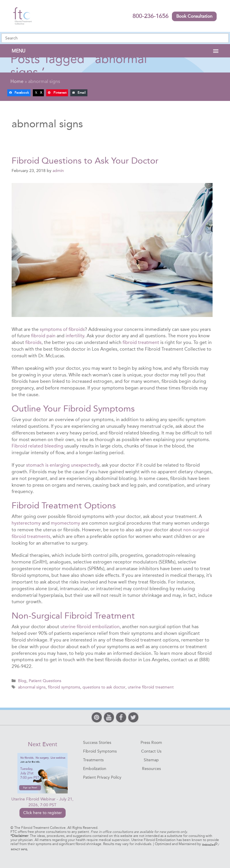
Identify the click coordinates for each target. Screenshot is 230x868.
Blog (22, 681)
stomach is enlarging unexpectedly (62, 465)
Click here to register (43, 812)
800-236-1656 (150, 16)
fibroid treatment (141, 342)
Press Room (151, 742)
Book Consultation (194, 16)
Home (17, 81)
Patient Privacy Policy (102, 777)
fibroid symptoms (64, 686)
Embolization (95, 768)
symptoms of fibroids (62, 329)
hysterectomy (26, 523)
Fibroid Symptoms (100, 750)
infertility (75, 336)
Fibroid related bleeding (37, 446)
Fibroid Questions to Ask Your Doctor (85, 161)
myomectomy (65, 523)
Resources (151, 768)
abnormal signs (32, 686)
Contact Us (151, 750)
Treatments (93, 759)
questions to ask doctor (104, 686)
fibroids (33, 342)
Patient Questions (45, 681)
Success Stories (97, 742)
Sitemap (151, 759)
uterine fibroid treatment (150, 686)
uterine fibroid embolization (90, 626)
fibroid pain (43, 336)
